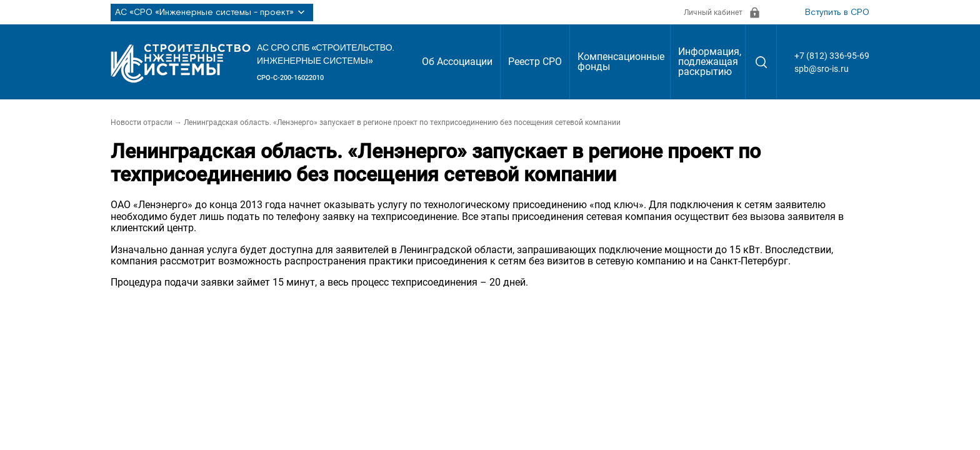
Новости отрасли (142, 122)
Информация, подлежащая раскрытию (710, 62)
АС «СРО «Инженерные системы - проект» (212, 12)
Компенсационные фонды (621, 62)
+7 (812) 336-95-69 (832, 56)
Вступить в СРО (837, 12)
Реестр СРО (535, 62)
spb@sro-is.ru (822, 69)
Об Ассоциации (457, 62)
